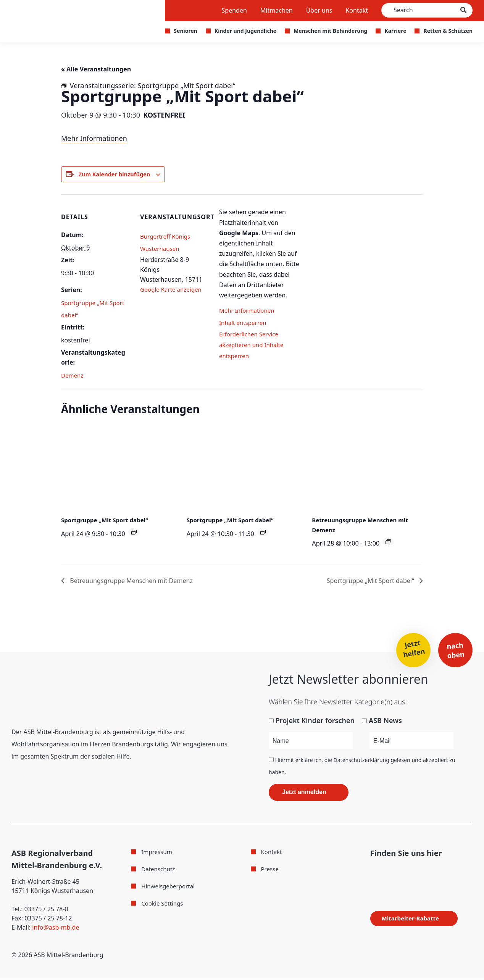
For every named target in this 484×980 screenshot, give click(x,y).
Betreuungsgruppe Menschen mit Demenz (138, 581)
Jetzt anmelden (304, 794)
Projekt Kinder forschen (315, 722)
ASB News (385, 722)
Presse (270, 870)
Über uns (319, 10)
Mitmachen (277, 10)
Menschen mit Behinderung (330, 31)
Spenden (234, 10)
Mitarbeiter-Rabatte (414, 920)
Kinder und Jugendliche (245, 31)
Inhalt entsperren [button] (244, 323)
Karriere (395, 31)
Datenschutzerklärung (361, 761)
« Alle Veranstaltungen (100, 69)
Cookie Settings (163, 905)
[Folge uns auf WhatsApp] (417, 871)
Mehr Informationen (94, 138)
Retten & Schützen (448, 31)
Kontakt (357, 10)
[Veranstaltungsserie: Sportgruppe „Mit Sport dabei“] (134, 533)
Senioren (186, 31)
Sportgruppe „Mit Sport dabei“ (107, 521)
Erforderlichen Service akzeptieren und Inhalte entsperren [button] (253, 348)
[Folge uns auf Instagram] (386, 872)
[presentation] (117, 468)
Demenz (73, 376)
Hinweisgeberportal (170, 888)
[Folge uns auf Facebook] (373, 871)
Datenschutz (159, 870)
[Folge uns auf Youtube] (401, 872)
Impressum (158, 853)
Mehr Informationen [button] (248, 311)
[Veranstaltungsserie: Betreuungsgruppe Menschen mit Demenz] (388, 543)
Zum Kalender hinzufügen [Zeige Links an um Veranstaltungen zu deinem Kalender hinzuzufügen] (118, 174)
